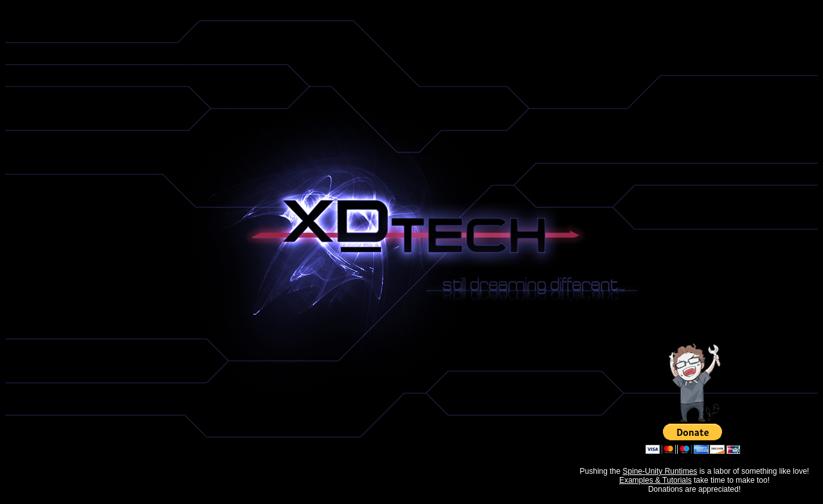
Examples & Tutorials (656, 480)
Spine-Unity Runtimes (660, 471)
